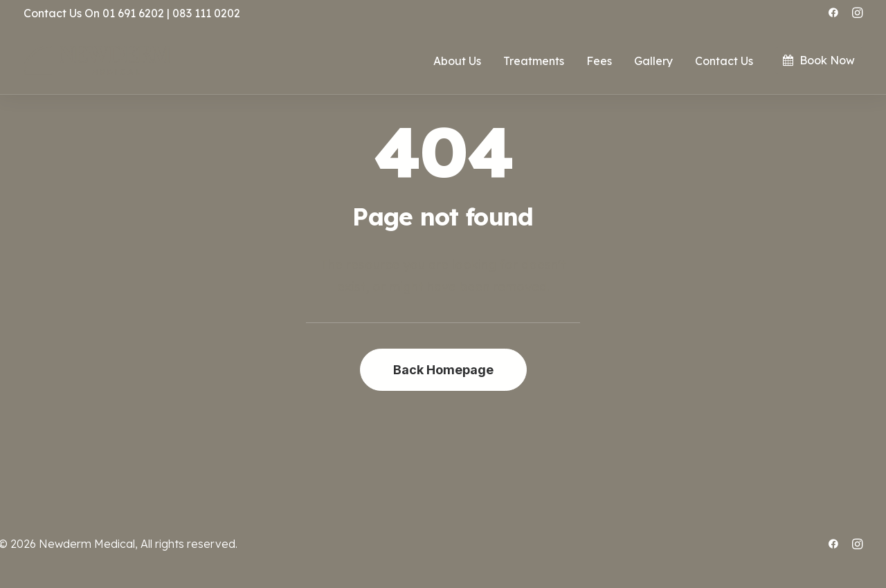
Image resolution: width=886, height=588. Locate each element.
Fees (599, 61)
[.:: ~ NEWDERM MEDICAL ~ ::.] (97, 61)
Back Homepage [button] (443, 370)
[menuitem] (833, 12)
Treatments (534, 61)
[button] (833, 12)
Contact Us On (62, 13)
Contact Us (724, 61)
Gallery (653, 61)
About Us (457, 61)
